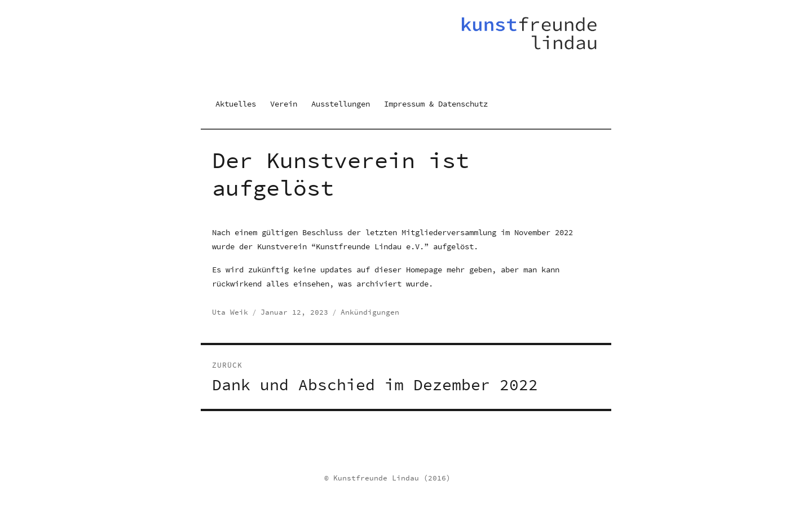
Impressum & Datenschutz (436, 104)
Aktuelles (236, 104)
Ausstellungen (341, 104)
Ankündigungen (370, 312)
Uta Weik (230, 312)
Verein (284, 104)
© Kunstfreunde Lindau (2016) (387, 478)
